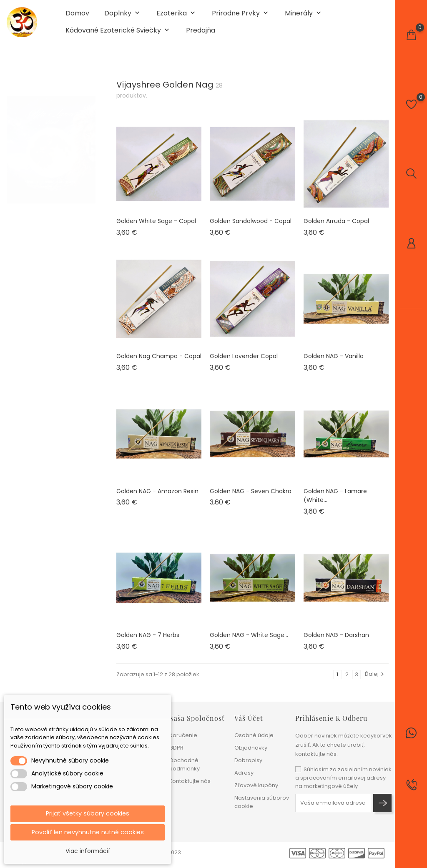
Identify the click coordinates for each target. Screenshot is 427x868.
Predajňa (201, 34)
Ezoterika (177, 17)
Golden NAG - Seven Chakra (251, 499)
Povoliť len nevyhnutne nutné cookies (88, 832)
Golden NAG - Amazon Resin (157, 499)
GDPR (176, 748)
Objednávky (251, 748)
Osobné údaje (254, 735)
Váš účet (249, 718)
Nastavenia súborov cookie (262, 802)
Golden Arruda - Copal (336, 228)
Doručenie (183, 735)
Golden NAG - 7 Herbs (148, 642)
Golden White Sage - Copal (156, 228)
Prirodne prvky (241, 17)
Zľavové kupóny (256, 785)
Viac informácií (88, 851)
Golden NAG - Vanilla (334, 364)
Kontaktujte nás (190, 781)
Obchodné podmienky (184, 764)
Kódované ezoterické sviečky (118, 34)
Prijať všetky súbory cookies (88, 812)
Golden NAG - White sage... (249, 642)
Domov (77, 17)
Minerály (304, 17)
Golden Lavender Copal (244, 364)
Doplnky (123, 17)
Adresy (244, 773)
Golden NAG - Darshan (336, 642)
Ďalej (376, 681)
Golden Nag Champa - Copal (159, 364)
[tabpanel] (51, 149)
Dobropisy (248, 760)
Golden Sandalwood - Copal (251, 228)
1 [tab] (90, 147)
